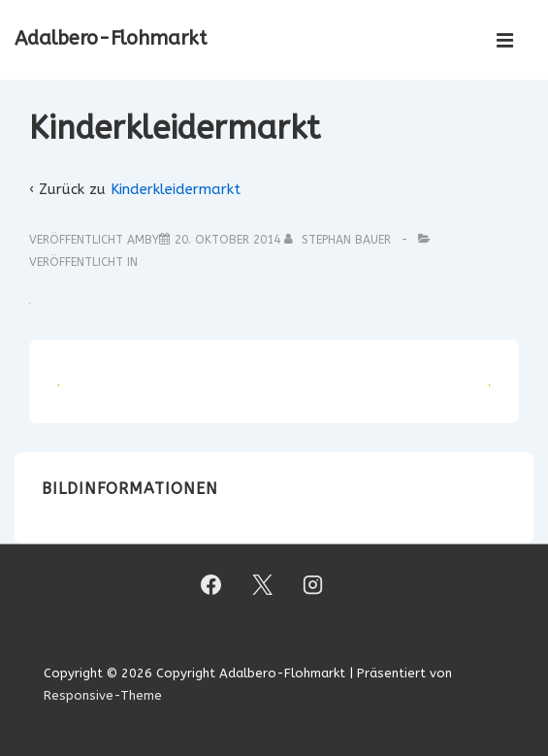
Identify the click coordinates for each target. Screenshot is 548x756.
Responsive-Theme (103, 695)
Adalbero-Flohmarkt (111, 38)
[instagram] (313, 584)
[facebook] (210, 584)
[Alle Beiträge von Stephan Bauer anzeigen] (339, 240)
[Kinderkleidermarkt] (227, 240)
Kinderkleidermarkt (176, 189)
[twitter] (262, 584)
